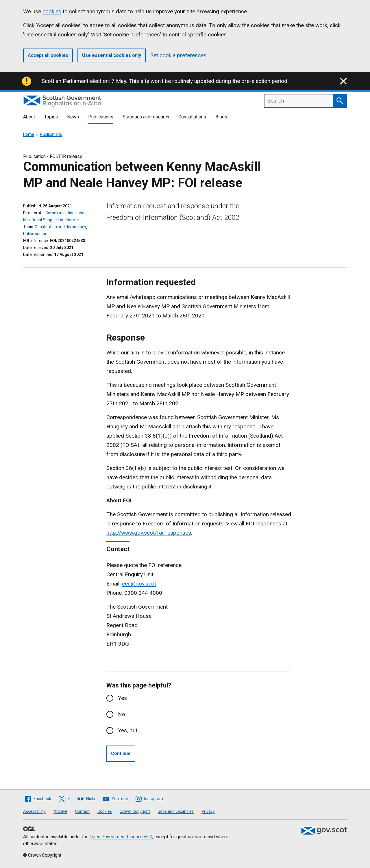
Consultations (192, 117)
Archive (60, 811)
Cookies (105, 811)
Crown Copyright (135, 811)
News (73, 117)
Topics (51, 117)
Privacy (208, 811)
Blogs (221, 117)
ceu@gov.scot (139, 584)
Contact (82, 811)
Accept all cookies (48, 55)
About (29, 117)
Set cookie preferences (178, 55)
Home (29, 134)
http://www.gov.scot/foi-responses (149, 533)
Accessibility (34, 811)
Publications (101, 117)
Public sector (35, 234)
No (122, 714)
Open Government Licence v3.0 (121, 837)
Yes (122, 698)
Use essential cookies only (112, 55)
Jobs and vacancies (176, 811)
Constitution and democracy (60, 227)
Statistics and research (146, 117)
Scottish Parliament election (75, 81)
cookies (52, 11)
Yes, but (128, 730)
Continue (121, 753)
